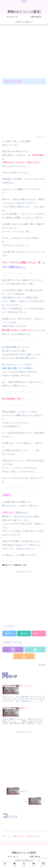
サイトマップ (13, 857)
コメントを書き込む (25, 828)
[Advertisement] (24, 52)
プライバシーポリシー (24, 860)
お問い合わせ (35, 857)
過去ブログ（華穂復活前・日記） (15, 565)
